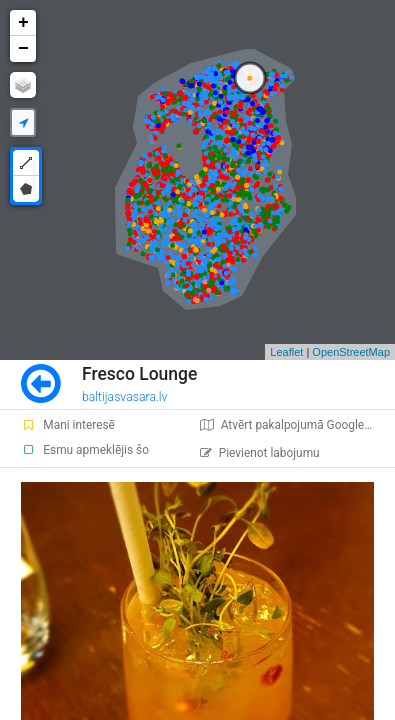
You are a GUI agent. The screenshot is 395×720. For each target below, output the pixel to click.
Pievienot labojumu (260, 453)
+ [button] (23, 23)
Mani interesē (68, 425)
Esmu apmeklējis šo (85, 450)
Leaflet (286, 352)
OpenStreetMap (351, 352)
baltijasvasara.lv (125, 397)
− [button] (23, 49)
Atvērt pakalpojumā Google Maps (297, 425)
